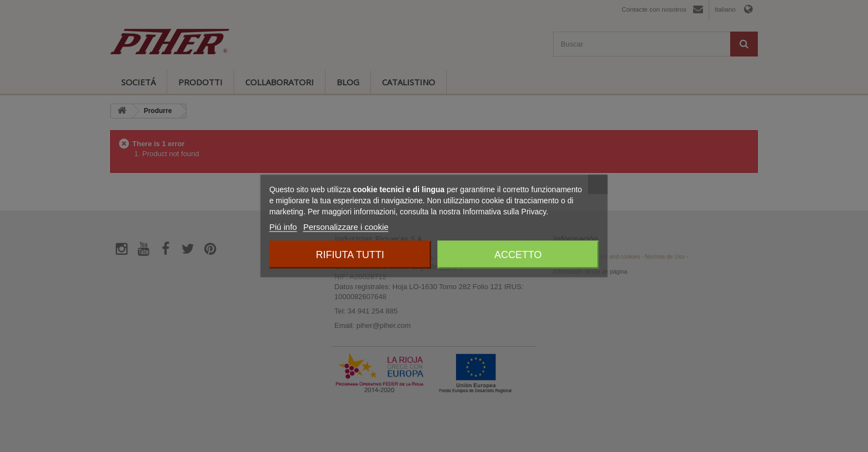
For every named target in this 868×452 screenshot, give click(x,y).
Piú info (283, 227)
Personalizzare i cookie (346, 227)
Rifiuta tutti (350, 255)
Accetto (518, 255)
